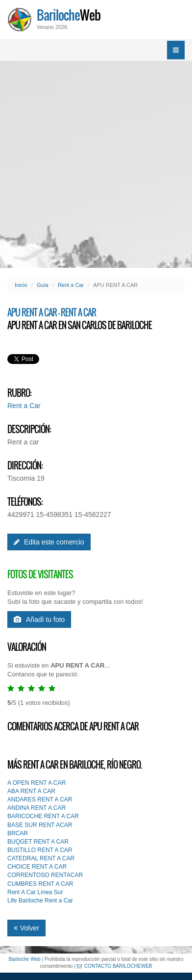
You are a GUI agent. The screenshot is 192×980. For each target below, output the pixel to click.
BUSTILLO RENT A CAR (40, 850)
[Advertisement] (96, 164)
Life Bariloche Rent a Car (40, 901)
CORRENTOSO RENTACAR (45, 875)
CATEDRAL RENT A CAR (41, 858)
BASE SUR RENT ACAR (40, 825)
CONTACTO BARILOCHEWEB (115, 966)
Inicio (21, 285)
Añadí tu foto (39, 619)
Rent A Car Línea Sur (35, 892)
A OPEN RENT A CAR (36, 783)
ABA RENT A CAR (31, 791)
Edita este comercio (49, 542)
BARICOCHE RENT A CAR (43, 816)
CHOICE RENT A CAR (37, 867)
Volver (26, 928)
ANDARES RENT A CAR (40, 799)
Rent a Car (71, 285)
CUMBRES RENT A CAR (40, 884)
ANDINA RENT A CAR (36, 808)
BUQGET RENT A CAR (38, 842)
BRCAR (18, 833)
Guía (43, 285)
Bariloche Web (25, 959)
